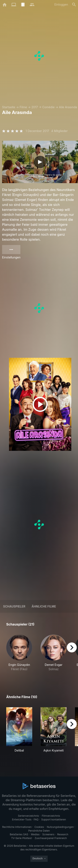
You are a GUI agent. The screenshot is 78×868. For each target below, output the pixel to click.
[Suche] (74, 5)
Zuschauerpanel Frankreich (51, 838)
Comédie (48, 107)
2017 (35, 107)
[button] (19, 655)
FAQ (36, 819)
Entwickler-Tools (22, 819)
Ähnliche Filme (44, 606)
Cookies (39, 827)
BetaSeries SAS (19, 834)
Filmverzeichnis (51, 816)
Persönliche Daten (39, 831)
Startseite (9, 107)
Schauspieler (14, 606)
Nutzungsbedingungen (60, 827)
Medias (35, 834)
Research (63, 834)
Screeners (48, 834)
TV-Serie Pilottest (22, 838)
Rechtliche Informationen (17, 827)
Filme (23, 107)
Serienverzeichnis (28, 816)
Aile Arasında (68, 107)
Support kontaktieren (54, 819)
